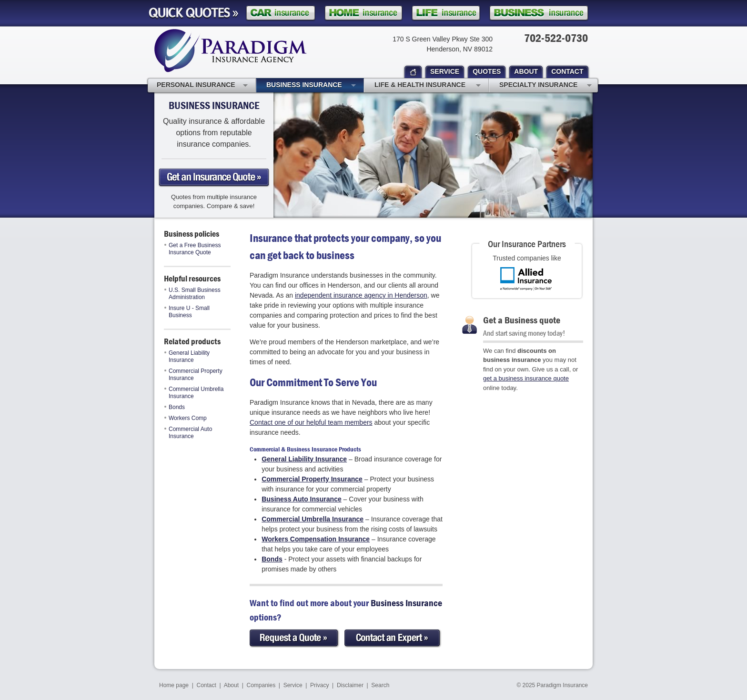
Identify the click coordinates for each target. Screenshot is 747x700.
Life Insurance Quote (446, 13)
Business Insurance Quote (539, 13)
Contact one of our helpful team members (311, 422)
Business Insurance (311, 86)
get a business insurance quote (526, 378)
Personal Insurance (202, 86)
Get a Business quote (522, 320)
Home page (174, 685)
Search (380, 685)
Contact (207, 685)
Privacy (319, 685)
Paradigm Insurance (562, 685)
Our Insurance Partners (527, 244)
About (231, 685)
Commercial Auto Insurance (188, 433)
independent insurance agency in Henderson (361, 295)
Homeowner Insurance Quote (363, 13)
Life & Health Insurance (428, 86)
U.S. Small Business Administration (192, 294)
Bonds (175, 407)
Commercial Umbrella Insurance (194, 393)
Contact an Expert (393, 638)
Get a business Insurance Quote (214, 178)
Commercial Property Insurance (193, 375)
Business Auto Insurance (302, 499)
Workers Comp (186, 418)
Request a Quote (295, 638)
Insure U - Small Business (187, 312)
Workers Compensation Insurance (316, 539)
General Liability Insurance (187, 356)
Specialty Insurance (545, 86)
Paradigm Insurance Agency (231, 51)
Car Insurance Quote (281, 13)
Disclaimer (350, 685)
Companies (261, 685)
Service (293, 685)
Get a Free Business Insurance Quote (192, 249)
